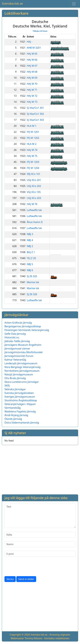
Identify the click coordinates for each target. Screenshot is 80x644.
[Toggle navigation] (74, 4)
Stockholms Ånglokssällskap (21, 400)
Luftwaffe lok (34, 210)
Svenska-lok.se (12, 3)
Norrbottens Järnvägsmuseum (22, 371)
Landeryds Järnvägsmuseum (21, 363)
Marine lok (33, 282)
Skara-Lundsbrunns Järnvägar (22, 382)
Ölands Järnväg (13, 419)
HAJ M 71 (32, 90)
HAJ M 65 (32, 54)
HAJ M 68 (32, 72)
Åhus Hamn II (35, 222)
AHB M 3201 (34, 48)
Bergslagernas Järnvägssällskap (23, 326)
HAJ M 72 (32, 96)
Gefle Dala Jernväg (15, 334)
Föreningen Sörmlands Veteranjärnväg (27, 330)
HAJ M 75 (32, 156)
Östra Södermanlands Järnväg (22, 423)
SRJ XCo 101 (34, 174)
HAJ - (30, 42)
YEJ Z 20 (31, 258)
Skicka (10, 579)
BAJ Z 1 (31, 252)
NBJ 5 (30, 264)
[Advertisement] (40, 469)
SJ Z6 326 (32, 294)
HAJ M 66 (32, 60)
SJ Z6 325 (32, 276)
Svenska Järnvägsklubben (19, 393)
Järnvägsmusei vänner (17, 349)
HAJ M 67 (32, 66)
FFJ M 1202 (33, 138)
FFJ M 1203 (33, 162)
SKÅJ (7, 386)
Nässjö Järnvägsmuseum (19, 374)
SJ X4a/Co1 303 (35, 120)
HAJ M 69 (32, 78)
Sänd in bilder (26, 579)
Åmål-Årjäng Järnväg (16, 415)
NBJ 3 (30, 234)
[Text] (40, 516)
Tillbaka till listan (40, 31)
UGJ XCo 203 (34, 198)
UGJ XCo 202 (34, 186)
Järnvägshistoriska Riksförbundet (24, 352)
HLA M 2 (32, 144)
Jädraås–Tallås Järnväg (17, 341)
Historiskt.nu (12, 337)
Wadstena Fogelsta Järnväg (20, 411)
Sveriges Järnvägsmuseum (20, 397)
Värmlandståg (13, 408)
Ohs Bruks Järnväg (15, 378)
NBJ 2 (30, 246)
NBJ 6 (30, 270)
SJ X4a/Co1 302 (35, 114)
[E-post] (40, 554)
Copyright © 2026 (20, 635)
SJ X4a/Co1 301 (35, 108)
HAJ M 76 (32, 204)
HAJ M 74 (32, 150)
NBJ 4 (30, 240)
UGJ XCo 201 (34, 180)
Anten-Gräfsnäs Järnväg (18, 323)
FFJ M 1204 (33, 168)
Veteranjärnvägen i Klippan (20, 404)
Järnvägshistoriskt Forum (19, 356)
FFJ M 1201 (33, 132)
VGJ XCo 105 (34, 192)
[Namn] (40, 544)
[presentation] (28, 566)
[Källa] (40, 535)
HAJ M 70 (32, 84)
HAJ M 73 (32, 102)
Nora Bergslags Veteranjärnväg (22, 367)
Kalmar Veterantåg (15, 360)
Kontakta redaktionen (57, 638)
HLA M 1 (32, 126)
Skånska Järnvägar (15, 389)
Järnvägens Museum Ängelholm (23, 345)
